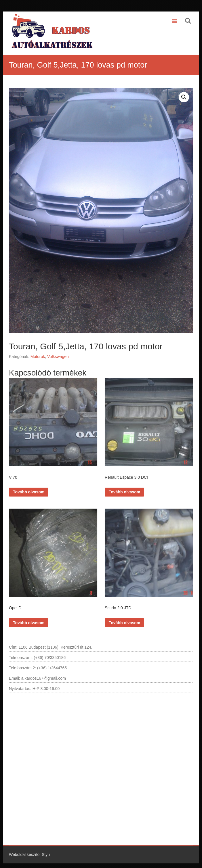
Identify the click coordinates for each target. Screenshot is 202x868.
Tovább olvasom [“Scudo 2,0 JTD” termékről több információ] (124, 618)
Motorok (38, 357)
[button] (184, 97)
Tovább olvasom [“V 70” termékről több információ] (29, 490)
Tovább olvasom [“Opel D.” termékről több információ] (29, 618)
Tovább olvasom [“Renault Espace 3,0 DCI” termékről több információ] (124, 490)
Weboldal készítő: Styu (29, 850)
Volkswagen (58, 357)
